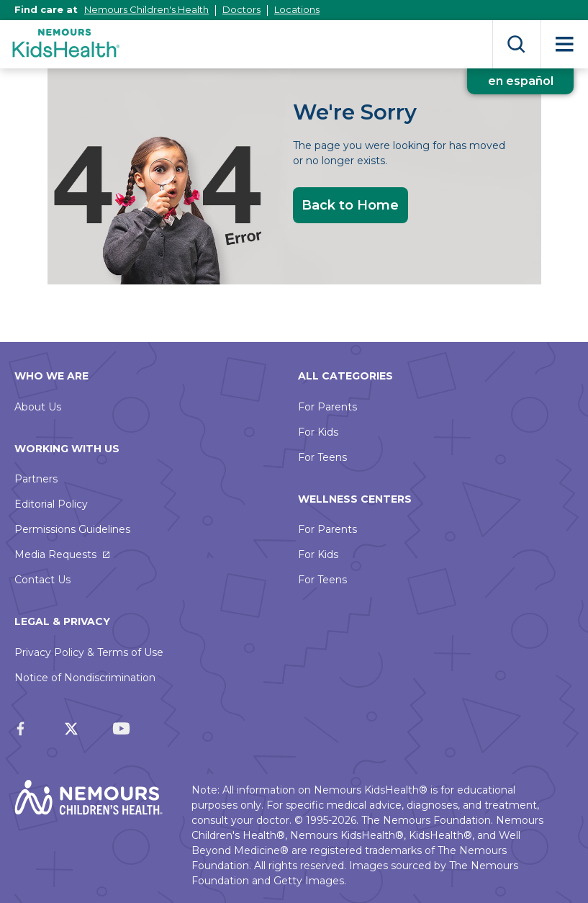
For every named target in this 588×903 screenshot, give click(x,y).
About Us (38, 407)
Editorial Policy (51, 504)
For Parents (327, 407)
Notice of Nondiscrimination (85, 678)
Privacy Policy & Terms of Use (89, 652)
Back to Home (350, 205)
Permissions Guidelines (72, 529)
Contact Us (42, 580)
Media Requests (55, 554)
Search (516, 44)
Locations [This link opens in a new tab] (297, 9)
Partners (36, 479)
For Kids (318, 432)
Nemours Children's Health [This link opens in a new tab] (146, 9)
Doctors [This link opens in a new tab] (241, 9)
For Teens (322, 457)
